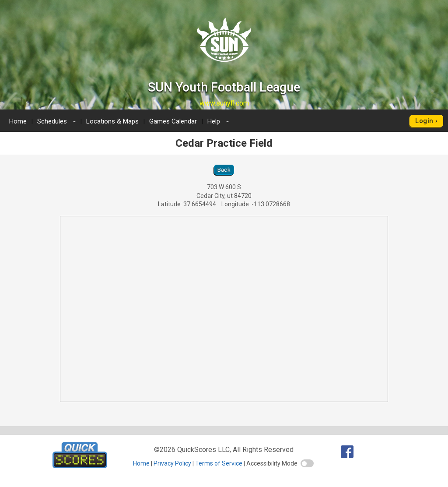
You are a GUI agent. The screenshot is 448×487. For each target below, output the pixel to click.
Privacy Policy (172, 463)
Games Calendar (173, 121)
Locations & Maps (112, 121)
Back (224, 170)
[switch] (307, 463)
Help (220, 121)
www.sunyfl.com (224, 103)
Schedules (58, 121)
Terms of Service (219, 463)
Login (424, 121)
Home (18, 121)
